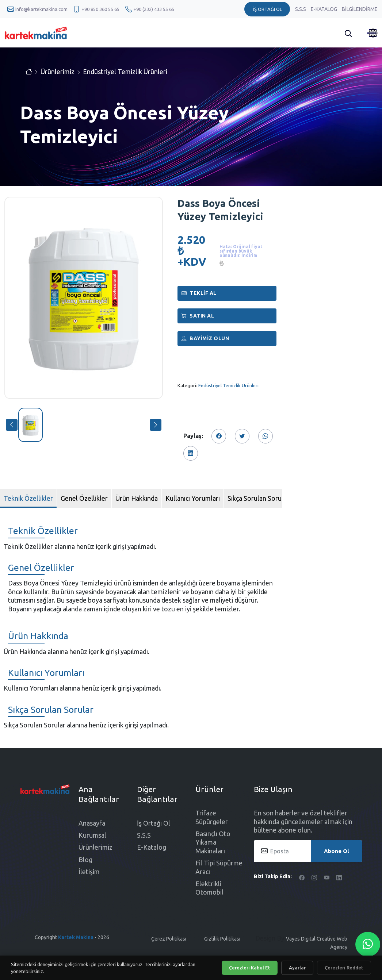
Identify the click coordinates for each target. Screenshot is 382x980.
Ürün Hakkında (137, 498)
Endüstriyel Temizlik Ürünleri (125, 72)
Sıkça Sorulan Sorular (258, 498)
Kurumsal (92, 835)
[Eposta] (308, 851)
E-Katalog (324, 9)
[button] (12, 425)
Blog (85, 860)
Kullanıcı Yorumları (193, 498)
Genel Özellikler (84, 498)
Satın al (198, 316)
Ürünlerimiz (58, 72)
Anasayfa (92, 823)
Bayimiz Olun (205, 338)
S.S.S (301, 9)
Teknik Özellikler (28, 498)
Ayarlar (297, 968)
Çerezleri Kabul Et (250, 968)
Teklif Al (199, 293)
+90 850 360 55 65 (100, 9)
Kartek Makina (76, 937)
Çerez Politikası (169, 939)
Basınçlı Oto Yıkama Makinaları (213, 842)
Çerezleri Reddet (344, 968)
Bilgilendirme (360, 9)
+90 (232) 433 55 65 (154, 9)
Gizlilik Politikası (222, 939)
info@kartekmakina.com (41, 9)
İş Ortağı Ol (154, 823)
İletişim (89, 872)
